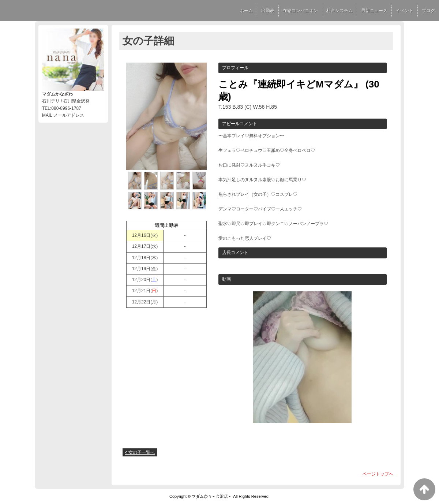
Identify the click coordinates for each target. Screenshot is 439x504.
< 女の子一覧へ (140, 452)
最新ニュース (374, 11)
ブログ (428, 11)
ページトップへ (378, 474)
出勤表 (268, 11)
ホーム (246, 11)
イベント (405, 11)
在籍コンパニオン (300, 11)
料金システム (339, 11)
